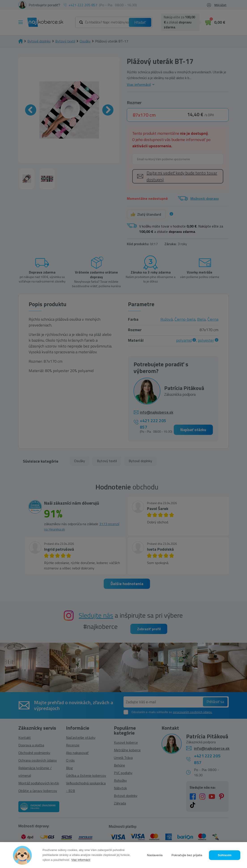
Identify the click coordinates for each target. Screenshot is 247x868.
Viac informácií (81, 860)
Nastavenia (155, 855)
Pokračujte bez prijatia (187, 855)
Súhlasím (225, 855)
